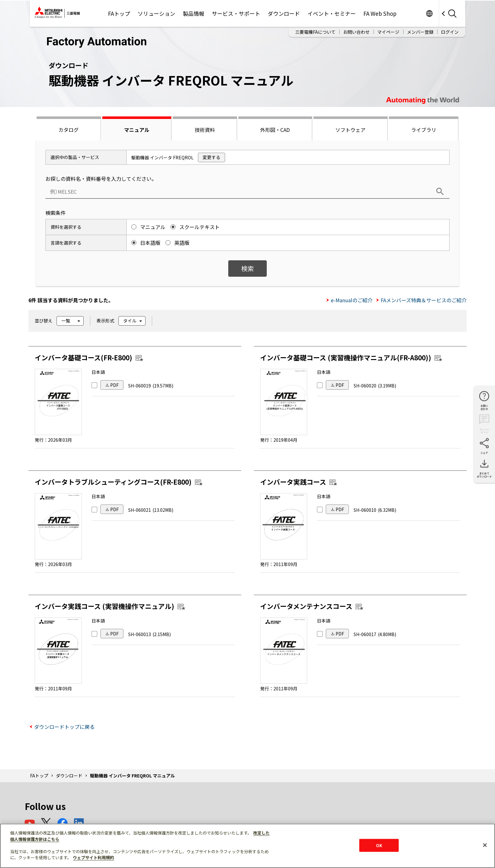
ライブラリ (424, 130)
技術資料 (205, 130)
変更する (212, 157)
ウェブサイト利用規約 (93, 857)
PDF (114, 385)
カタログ (69, 130)
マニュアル (137, 130)
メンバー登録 (420, 32)
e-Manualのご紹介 (352, 300)
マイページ (388, 32)
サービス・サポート (236, 13)
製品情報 (194, 13)
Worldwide (429, 13)
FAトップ (119, 13)
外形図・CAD (275, 130)
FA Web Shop (380, 13)
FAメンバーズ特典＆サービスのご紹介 (424, 300)
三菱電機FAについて (315, 32)
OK (379, 845)
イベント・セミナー (332, 13)
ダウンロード (284, 13)
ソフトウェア (350, 130)
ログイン (450, 32)
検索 (247, 268)
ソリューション (156, 13)
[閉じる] (485, 845)
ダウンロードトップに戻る (64, 727)
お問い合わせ (356, 32)
